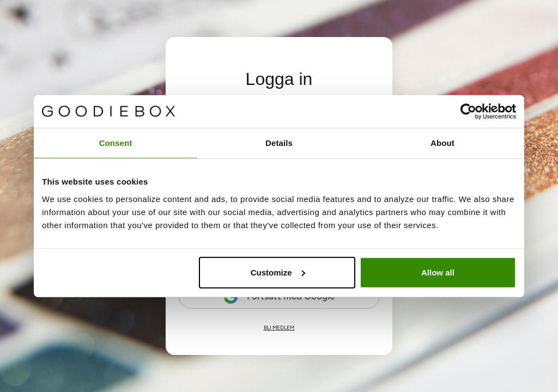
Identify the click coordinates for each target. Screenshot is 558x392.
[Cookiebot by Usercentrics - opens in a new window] (468, 112)
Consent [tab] (116, 143)
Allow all (438, 272)
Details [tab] (279, 143)
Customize (278, 272)
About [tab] (442, 143)
